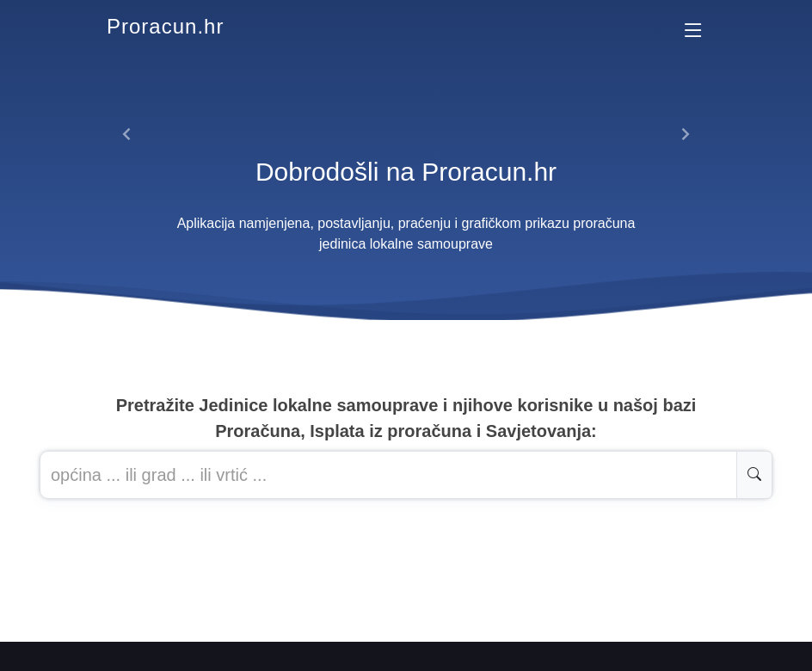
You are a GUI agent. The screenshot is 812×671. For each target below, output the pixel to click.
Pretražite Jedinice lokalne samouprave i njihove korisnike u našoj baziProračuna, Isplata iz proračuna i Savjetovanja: (406, 418)
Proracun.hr (165, 26)
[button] (127, 134)
